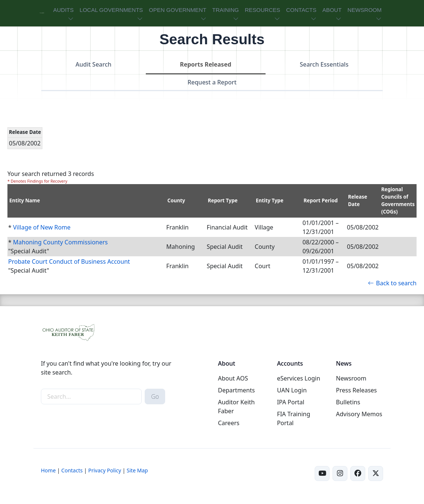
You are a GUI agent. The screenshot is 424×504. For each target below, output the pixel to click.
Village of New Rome (42, 227)
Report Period (321, 200)
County (176, 200)
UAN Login (292, 390)
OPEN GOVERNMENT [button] (177, 10)
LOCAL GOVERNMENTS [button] (111, 10)
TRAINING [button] (226, 10)
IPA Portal (291, 402)
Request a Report (212, 82)
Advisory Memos (359, 414)
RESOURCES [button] (262, 10)
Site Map (137, 470)
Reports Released (206, 64)
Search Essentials (324, 64)
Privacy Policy (105, 470)
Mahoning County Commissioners (60, 242)
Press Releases (356, 390)
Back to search (392, 283)
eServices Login (299, 378)
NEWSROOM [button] (364, 10)
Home (48, 470)
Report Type (223, 200)
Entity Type (270, 200)
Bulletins (348, 402)
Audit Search (94, 64)
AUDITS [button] (63, 10)
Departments (236, 390)
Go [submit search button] (155, 397)
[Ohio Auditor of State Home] (42, 13)
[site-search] (91, 397)
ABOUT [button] (332, 10)
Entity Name (25, 200)
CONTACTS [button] (301, 10)
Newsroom (351, 378)
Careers (229, 423)
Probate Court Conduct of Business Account (69, 261)
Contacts (72, 470)
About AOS (233, 378)
